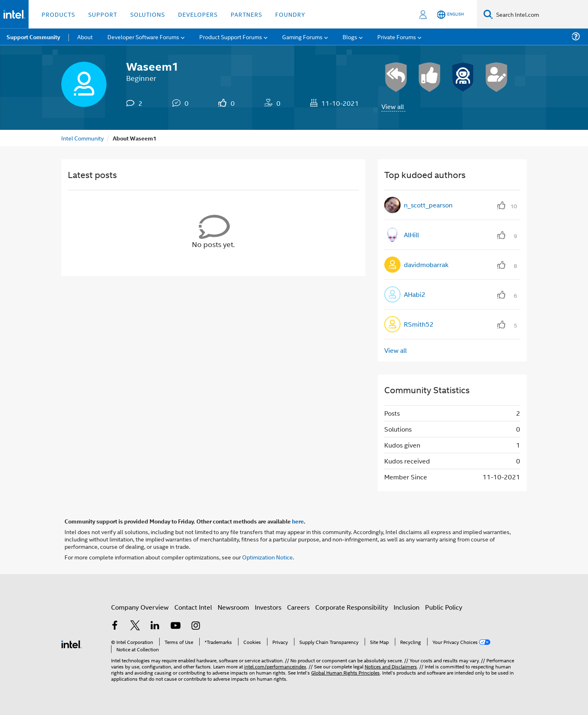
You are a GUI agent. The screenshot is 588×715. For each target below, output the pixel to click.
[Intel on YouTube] (176, 626)
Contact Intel (193, 607)
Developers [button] (198, 14)
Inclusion (406, 607)
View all (393, 106)
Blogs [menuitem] (350, 37)
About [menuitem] (85, 37)
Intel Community (82, 138)
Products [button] (58, 14)
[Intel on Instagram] (196, 626)
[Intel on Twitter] (135, 626)
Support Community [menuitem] (33, 37)
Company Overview (140, 607)
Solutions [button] (148, 14)
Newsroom (233, 607)
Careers (298, 607)
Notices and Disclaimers (391, 666)
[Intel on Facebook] (115, 626)
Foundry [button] (290, 14)
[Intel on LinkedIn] (155, 626)
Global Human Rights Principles (345, 672)
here (298, 521)
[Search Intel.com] (540, 14)
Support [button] (103, 14)
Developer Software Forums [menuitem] (143, 37)
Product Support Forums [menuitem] (231, 37)
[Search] (488, 14)
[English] (450, 14)
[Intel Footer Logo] (71, 643)
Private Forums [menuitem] (397, 37)
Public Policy (444, 607)
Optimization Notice (267, 557)
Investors (268, 607)
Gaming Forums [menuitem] (302, 37)
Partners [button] (246, 14)
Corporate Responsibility (352, 607)
